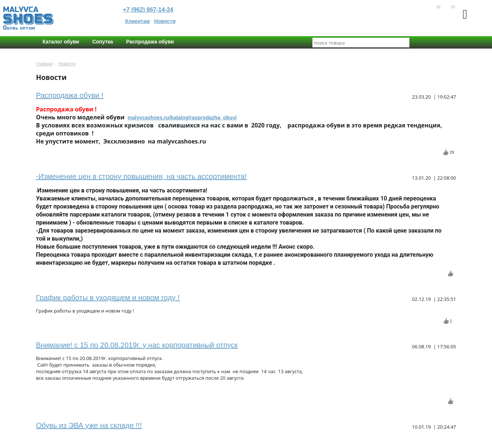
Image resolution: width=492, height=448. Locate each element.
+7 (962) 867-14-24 (148, 10)
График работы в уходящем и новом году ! (108, 298)
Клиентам (138, 21)
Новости (165, 21)
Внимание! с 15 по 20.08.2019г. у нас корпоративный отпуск (137, 345)
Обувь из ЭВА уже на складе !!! (89, 425)
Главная (45, 64)
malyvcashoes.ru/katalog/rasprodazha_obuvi (182, 118)
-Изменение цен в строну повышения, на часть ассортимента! (142, 176)
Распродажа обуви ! (70, 95)
